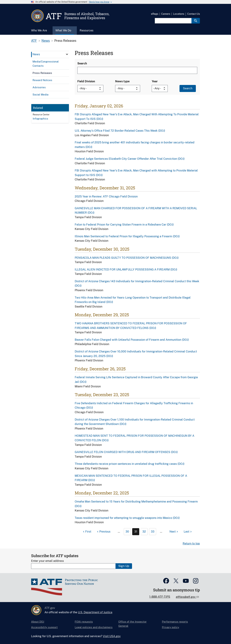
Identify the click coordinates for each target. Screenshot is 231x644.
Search (82, 63)
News (46, 41)
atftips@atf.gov (186, 597)
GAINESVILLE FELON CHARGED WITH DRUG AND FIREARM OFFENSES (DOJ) (126, 452)
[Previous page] (103, 532)
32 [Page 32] (144, 532)
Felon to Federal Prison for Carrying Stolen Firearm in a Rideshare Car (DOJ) (124, 225)
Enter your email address (47, 561)
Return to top (191, 544)
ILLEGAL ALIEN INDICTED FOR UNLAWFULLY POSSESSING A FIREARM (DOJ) (126, 270)
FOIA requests (84, 622)
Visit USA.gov (112, 636)
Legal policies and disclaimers (94, 627)
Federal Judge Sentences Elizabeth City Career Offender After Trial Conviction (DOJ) (130, 159)
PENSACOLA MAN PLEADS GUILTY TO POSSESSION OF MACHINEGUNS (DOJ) (127, 258)
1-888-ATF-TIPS (160, 597)
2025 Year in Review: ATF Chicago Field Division (106, 196)
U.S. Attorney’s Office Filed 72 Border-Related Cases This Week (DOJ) (120, 131)
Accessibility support (44, 627)
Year (155, 81)
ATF (34, 41)
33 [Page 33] (153, 532)
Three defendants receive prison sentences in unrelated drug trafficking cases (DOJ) (130, 464)
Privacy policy (171, 627)
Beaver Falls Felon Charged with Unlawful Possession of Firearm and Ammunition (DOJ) (132, 340)
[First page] (87, 532)
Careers (166, 14)
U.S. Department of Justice (95, 612)
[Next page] (174, 532)
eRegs (155, 14)
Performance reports (175, 622)
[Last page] (188, 532)
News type (122, 81)
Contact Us (194, 14)
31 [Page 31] (136, 532)
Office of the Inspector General (132, 624)
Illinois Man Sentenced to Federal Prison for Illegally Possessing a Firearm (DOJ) (127, 236)
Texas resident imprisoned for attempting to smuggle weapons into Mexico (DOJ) (127, 518)
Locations (179, 14)
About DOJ (38, 622)
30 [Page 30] (127, 532)
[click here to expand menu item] (67, 54)
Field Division (86, 81)
